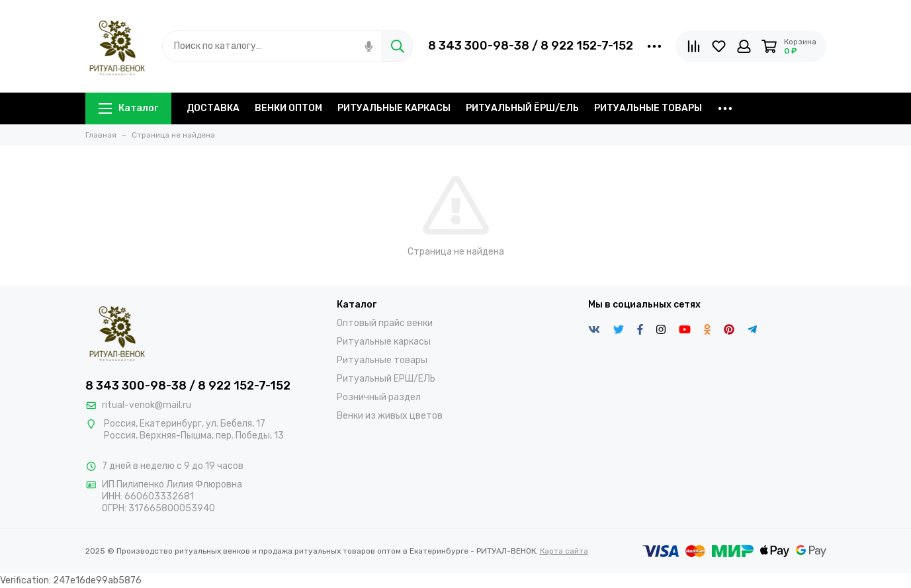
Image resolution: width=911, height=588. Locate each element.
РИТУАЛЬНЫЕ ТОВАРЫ (648, 108)
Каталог (128, 108)
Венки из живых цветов (390, 416)
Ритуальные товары (382, 360)
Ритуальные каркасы (384, 342)
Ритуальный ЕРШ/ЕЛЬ (386, 379)
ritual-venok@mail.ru (147, 405)
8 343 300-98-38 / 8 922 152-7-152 (531, 46)
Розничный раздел (379, 397)
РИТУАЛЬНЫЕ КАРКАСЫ (394, 108)
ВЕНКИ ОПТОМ (288, 108)
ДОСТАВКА (213, 108)
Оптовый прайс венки (385, 323)
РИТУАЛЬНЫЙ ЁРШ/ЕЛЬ (522, 108)
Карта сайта (564, 551)
